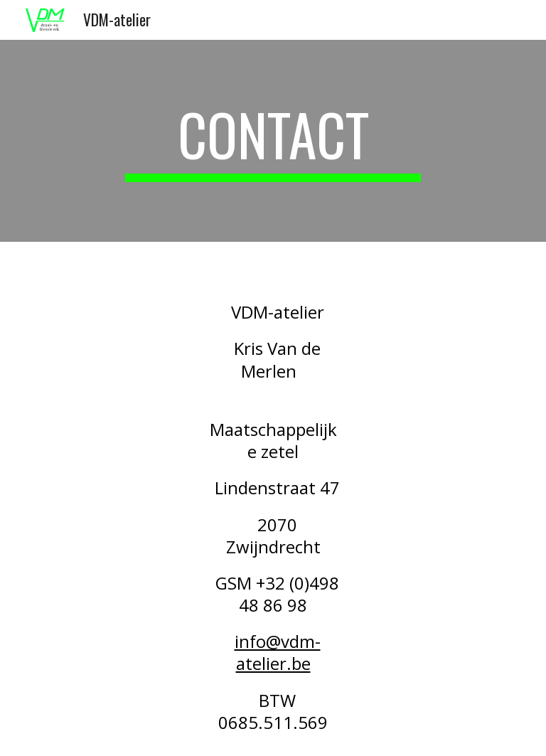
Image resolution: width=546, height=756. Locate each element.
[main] (273, 141)
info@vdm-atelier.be (278, 652)
